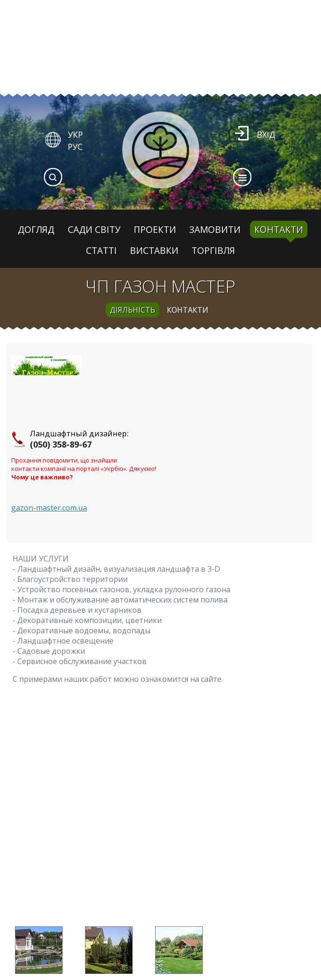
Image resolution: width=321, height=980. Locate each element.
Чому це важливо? (42, 477)
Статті (101, 250)
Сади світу (94, 229)
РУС (75, 147)
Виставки (154, 250)
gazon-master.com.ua (49, 508)
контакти (188, 310)
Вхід (266, 134)
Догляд (36, 229)
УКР (75, 134)
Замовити (215, 229)
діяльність (132, 310)
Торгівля (213, 250)
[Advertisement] (159, 834)
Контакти (279, 229)
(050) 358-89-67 (61, 444)
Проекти (155, 229)
